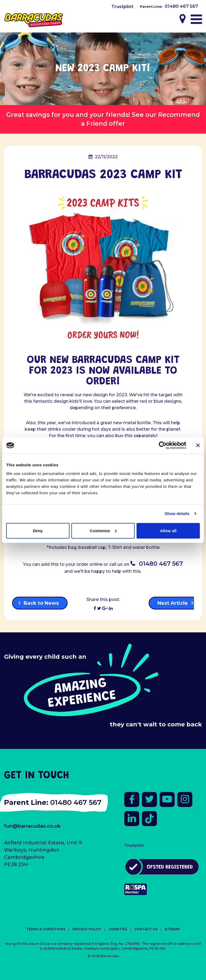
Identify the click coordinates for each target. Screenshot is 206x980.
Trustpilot (122, 7)
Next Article (173, 603)
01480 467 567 (181, 6)
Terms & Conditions (46, 929)
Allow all (168, 530)
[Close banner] (198, 445)
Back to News (41, 603)
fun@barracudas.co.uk (32, 826)
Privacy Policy (87, 929)
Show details (177, 514)
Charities (118, 929)
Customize (103, 530)
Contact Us (146, 929)
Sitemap (172, 929)
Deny (38, 530)
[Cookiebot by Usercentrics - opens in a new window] (163, 445)
